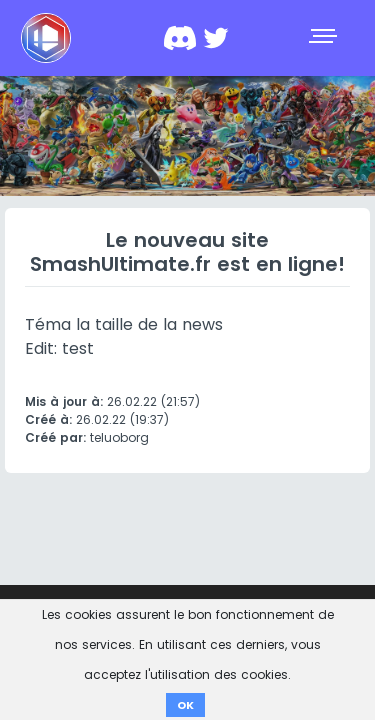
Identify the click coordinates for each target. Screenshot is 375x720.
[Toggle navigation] (325, 38)
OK (185, 705)
